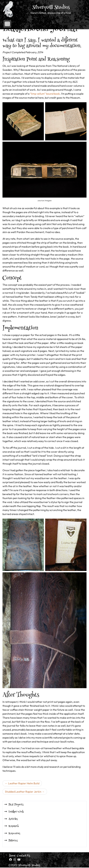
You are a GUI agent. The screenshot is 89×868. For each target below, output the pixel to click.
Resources (14, 834)
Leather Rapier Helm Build (24, 783)
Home (12, 856)
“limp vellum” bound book (45, 94)
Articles (13, 819)
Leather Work (16, 812)
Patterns (13, 841)
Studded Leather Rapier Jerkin (23, 792)
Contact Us (23, 856)
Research (14, 826)
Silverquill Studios (51, 8)
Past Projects (16, 805)
